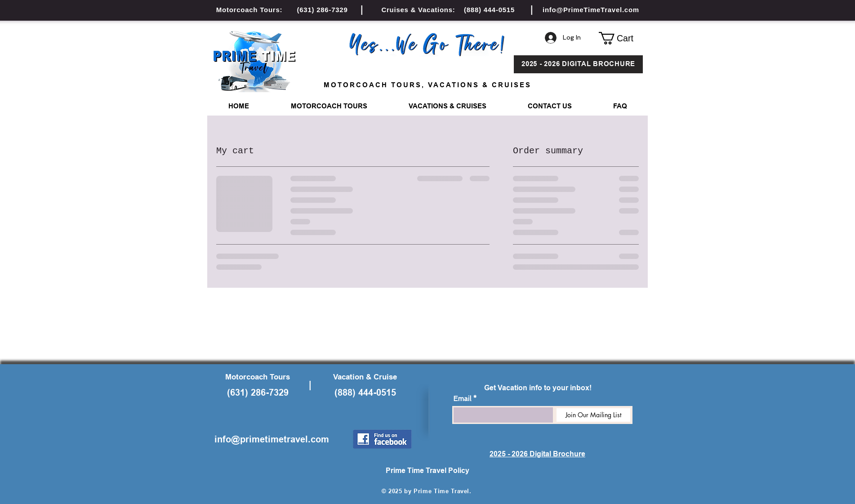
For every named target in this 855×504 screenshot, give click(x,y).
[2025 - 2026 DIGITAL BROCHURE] (578, 64)
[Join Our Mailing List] (593, 415)
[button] (621, 38)
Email (462, 399)
